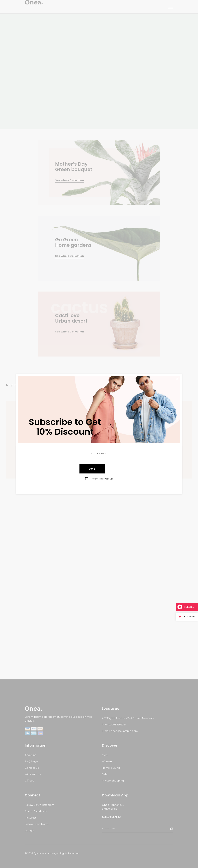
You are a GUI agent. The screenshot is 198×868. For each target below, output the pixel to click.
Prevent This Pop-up (101, 479)
